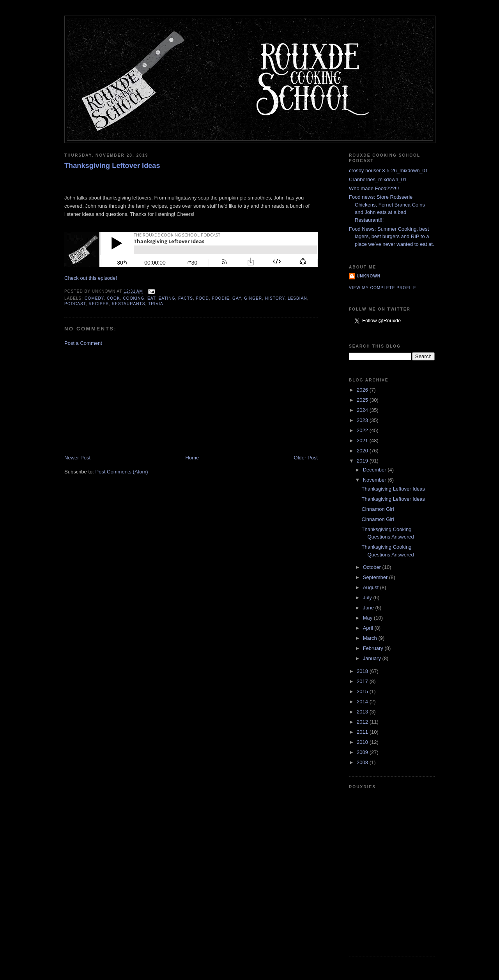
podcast (75, 304)
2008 (363, 762)
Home (192, 458)
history (275, 298)
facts (186, 298)
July (368, 598)
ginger (253, 298)
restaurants (129, 304)
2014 (363, 702)
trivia (156, 304)
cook (113, 298)
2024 (363, 410)
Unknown (369, 276)
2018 (363, 671)
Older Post (306, 458)
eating (167, 298)
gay (237, 298)
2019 (363, 461)
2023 (363, 420)
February (374, 648)
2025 (363, 400)
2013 (363, 712)
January (373, 658)
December (375, 470)
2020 (363, 451)
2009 (363, 752)
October (373, 567)
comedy (94, 298)
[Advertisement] (123, 400)
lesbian (297, 298)
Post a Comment (83, 343)
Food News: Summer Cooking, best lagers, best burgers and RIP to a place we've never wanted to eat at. (391, 237)
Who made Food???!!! (374, 188)
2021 (363, 441)
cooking (134, 298)
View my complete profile (383, 288)
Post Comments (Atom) (122, 472)
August (372, 587)
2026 (363, 390)
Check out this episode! (91, 278)
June (369, 608)
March (371, 638)
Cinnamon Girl (378, 509)
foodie (221, 298)
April (369, 628)
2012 (363, 722)
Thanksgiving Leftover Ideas (112, 166)
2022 (363, 430)
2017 (363, 681)
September (376, 577)
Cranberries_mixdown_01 (378, 179)
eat (151, 298)
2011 (363, 732)
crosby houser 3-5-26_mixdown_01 (388, 170)
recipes (99, 304)
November (375, 480)
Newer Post (77, 458)
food (203, 298)
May (368, 618)
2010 (363, 742)
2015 (363, 691)
